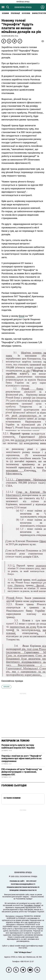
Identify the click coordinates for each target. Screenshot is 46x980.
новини (5, 13)
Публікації (15, 13)
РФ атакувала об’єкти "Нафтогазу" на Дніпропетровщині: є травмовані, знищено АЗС (22, 772)
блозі (22, 316)
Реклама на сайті (17, 881)
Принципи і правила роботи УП (23, 890)
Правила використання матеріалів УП (23, 887)
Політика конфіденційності (23, 884)
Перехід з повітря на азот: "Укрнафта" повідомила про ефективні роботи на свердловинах (22, 759)
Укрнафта (6, 687)
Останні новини (12, 798)
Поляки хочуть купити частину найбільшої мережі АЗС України (18, 746)
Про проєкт (31, 881)
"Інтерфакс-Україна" (32, 905)
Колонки (26, 13)
